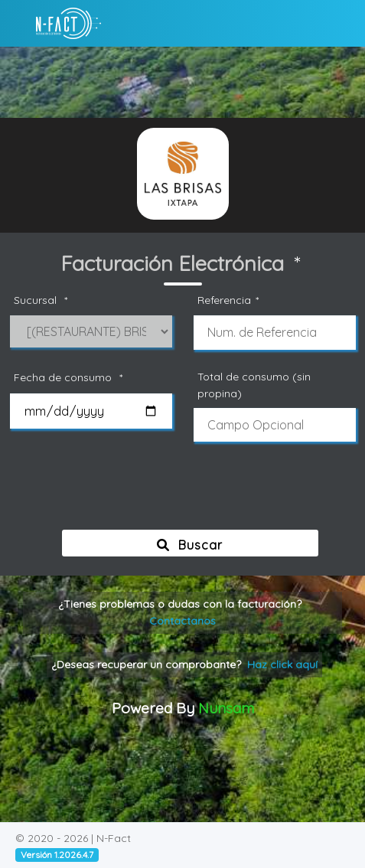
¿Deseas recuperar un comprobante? (184, 664)
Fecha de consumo (70, 378)
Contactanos (182, 621)
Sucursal (43, 300)
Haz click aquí (282, 664)
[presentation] (186, 493)
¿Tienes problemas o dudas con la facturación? (183, 612)
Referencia (230, 300)
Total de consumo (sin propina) (254, 385)
